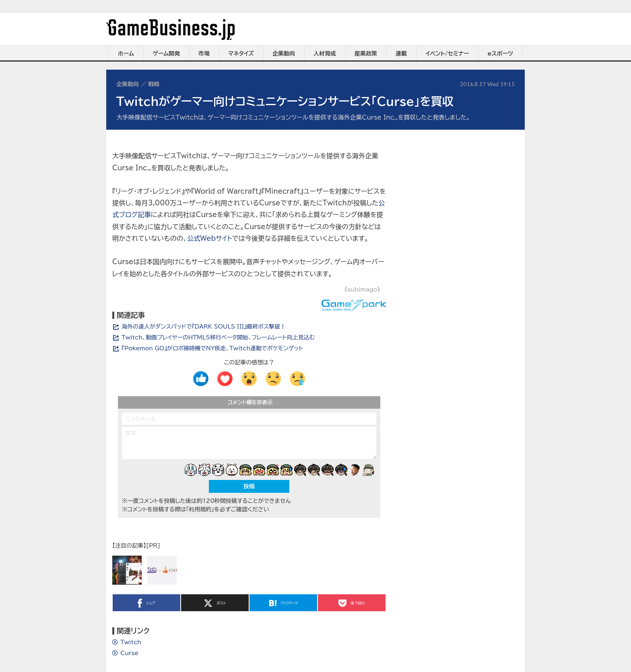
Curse (129, 653)
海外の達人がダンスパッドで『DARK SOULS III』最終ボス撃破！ (204, 327)
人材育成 (325, 54)
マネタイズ (241, 54)
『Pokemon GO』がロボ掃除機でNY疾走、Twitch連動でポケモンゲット (212, 348)
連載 (401, 54)
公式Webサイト (210, 238)
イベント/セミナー (447, 54)
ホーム (126, 54)
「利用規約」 (200, 509)
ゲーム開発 (166, 54)
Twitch (131, 642)
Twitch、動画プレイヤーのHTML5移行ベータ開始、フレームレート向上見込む (218, 337)
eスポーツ (500, 54)
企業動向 (284, 54)
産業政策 (366, 54)
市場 (204, 54)
